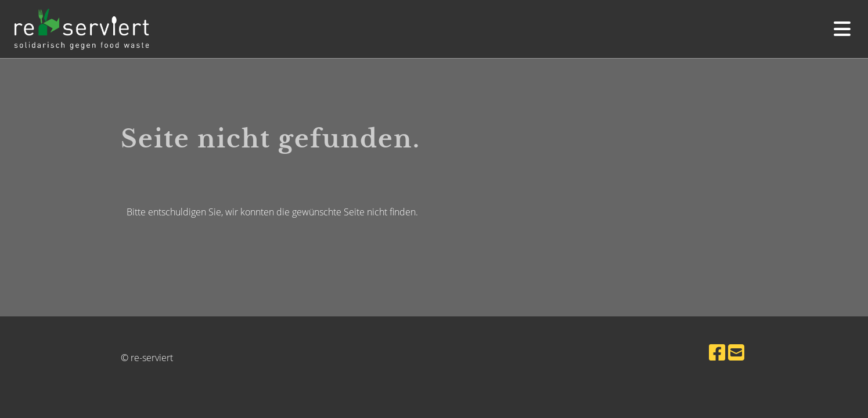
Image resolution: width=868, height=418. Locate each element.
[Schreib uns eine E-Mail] (736, 352)
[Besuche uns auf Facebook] (717, 352)
